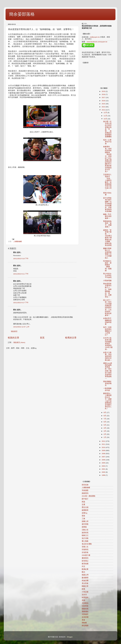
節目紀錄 (85, 485)
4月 (105, 428)
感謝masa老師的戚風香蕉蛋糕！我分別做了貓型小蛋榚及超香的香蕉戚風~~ (108, 371)
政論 (83, 502)
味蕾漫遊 (85, 597)
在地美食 (85, 552)
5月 (105, 425)
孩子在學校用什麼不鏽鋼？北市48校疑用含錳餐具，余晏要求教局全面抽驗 (107, 205)
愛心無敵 (85, 541)
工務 (83, 519)
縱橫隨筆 (85, 510)
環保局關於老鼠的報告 (107, 383)
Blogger (70, 637)
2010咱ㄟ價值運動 (89, 496)
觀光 (83, 572)
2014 (104, 107)
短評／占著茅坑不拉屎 (107, 142)
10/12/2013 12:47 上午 (21, 327)
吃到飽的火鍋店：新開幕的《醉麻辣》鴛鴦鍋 (107, 266)
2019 (104, 91)
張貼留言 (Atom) (19, 342)
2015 (104, 104)
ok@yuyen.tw (95, 37)
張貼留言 (14, 331)
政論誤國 (85, 581)
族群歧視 (85, 533)
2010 (104, 447)
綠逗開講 (85, 626)
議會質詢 (85, 493)
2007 (104, 457)
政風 (83, 589)
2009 (104, 450)
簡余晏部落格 (22, 14)
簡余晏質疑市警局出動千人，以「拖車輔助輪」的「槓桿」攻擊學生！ (107, 290)
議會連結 (85, 611)
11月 (106, 116)
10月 (106, 119)
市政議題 (85, 490)
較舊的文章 (71, 338)
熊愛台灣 (85, 575)
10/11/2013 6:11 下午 (21, 274)
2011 (104, 444)
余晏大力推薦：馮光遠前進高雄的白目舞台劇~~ (107, 356)
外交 (83, 566)
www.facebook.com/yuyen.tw (97, 42)
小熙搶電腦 (107, 281)
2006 (104, 460)
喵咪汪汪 (85, 535)
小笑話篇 (85, 592)
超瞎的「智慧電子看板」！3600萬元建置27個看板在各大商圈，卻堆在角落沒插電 (107, 238)
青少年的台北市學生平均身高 (107, 276)
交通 (83, 505)
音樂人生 (85, 547)
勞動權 (84, 623)
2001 (104, 469)
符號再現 (85, 550)
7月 (105, 419)
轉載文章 (85, 586)
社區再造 (85, 606)
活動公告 (85, 530)
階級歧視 (85, 609)
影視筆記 (85, 561)
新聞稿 (84, 527)
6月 (105, 422)
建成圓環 (85, 578)
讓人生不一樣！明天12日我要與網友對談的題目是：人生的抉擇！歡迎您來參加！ (107, 308)
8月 (105, 416)
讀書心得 (85, 521)
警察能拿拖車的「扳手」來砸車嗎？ (107, 224)
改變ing (84, 513)
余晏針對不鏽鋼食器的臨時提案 (107, 321)
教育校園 (85, 564)
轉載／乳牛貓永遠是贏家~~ (107, 216)
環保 (83, 516)
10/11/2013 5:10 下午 (21, 259)
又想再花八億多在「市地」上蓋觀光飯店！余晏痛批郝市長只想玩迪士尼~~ (107, 182)
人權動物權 (18, 242)
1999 (104, 475)
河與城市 (85, 614)
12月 (106, 113)
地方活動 (85, 538)
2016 (104, 101)
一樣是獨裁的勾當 (107, 389)
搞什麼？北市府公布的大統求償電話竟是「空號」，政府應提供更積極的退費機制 (107, 129)
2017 (104, 97)
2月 (105, 434)
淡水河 (84, 595)
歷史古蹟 (85, 507)
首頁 (42, 338)
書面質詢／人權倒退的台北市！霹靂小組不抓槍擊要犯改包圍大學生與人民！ (107, 401)
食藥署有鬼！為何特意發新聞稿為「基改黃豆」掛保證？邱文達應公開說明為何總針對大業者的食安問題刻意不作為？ (107, 159)
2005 (104, 463)
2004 (104, 466)
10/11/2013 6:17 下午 (21, 303)
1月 (105, 437)
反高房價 (85, 617)
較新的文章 (14, 338)
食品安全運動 (87, 544)
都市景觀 (85, 524)
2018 (104, 94)
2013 (104, 110)
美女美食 (85, 583)
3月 (105, 431)
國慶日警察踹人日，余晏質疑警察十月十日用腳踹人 (107, 253)
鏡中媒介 (85, 499)
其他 (83, 600)
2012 (104, 441)
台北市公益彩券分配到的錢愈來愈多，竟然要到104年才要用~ (108, 344)
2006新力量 (86, 555)
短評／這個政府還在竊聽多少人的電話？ (107, 331)
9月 (105, 412)
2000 (104, 472)
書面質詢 (85, 558)
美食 (83, 620)
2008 (104, 454)
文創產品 (85, 603)
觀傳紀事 (85, 569)
